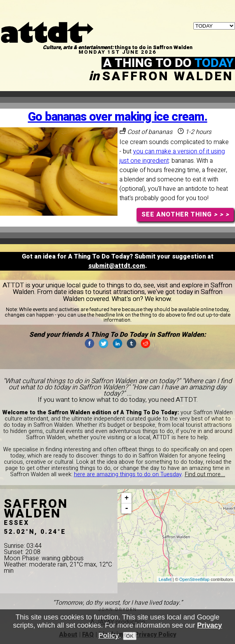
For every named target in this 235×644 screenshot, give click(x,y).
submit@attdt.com (117, 266)
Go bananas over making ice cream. (118, 117)
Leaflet (165, 579)
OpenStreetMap (195, 579)
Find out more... (205, 474)
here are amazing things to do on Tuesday (128, 474)
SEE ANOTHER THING (185, 215)
